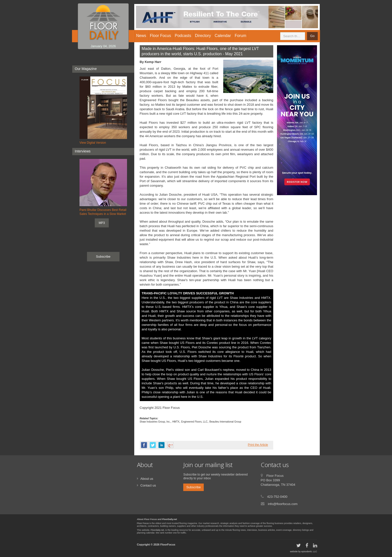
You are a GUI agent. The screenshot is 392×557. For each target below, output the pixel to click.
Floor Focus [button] (160, 36)
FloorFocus (168, 545)
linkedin (161, 445)
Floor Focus (143, 523)
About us (147, 479)
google (170, 445)
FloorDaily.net (170, 519)
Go (312, 36)
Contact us (148, 485)
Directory (203, 36)
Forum (240, 36)
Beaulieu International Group (225, 422)
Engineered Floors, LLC (194, 422)
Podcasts (183, 36)
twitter (153, 445)
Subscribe (103, 257)
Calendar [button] (223, 36)
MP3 (102, 223)
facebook (144, 445)
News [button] (141, 36)
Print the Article (258, 445)
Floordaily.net (157, 530)
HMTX (176, 422)
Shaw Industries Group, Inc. (155, 422)
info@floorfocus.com (283, 504)
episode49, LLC (309, 552)
